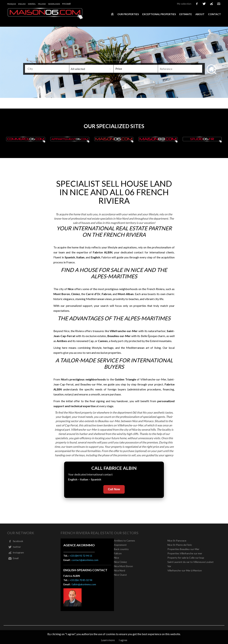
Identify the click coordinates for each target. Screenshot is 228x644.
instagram (211, 4)
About (200, 14)
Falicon (118, 553)
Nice (116, 558)
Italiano (42, 4)
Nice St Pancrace (177, 541)
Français (11, 4)
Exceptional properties (159, 14)
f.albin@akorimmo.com (84, 584)
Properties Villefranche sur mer (185, 553)
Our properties (128, 14)
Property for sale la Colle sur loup (186, 558)
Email (219, 4)
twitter (204, 4)
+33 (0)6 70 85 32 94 (81, 580)
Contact (214, 14)
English (22, 4)
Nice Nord (120, 570)
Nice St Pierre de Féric (180, 545)
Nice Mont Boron (123, 566)
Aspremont (120, 545)
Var (169, 566)
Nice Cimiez (120, 562)
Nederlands (54, 4)
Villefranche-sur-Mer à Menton (185, 570)
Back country (121, 549)
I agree (123, 640)
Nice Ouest (120, 575)
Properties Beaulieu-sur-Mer (183, 549)
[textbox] (53, 69)
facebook (197, 4)
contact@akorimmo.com (85, 560)
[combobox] (47, 69)
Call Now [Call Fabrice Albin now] (114, 489)
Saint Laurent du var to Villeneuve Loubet (191, 562)
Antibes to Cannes (125, 541)
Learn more (108, 640)
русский (66, 4)
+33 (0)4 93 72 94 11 (81, 556)
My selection (184, 4)
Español (32, 4)
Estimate (186, 14)
